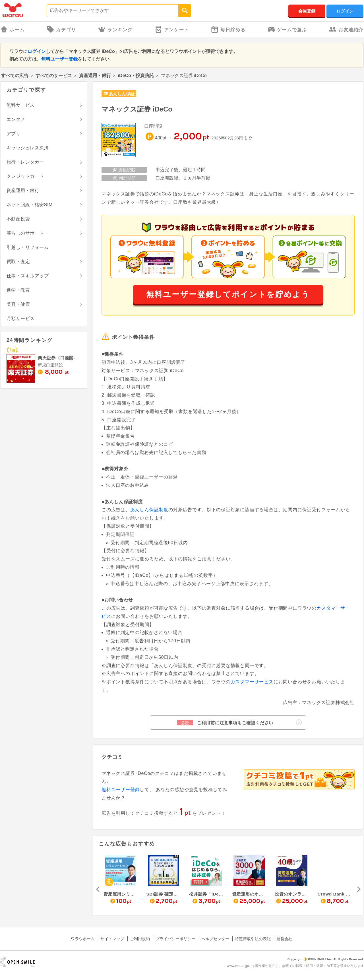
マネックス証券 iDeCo (137, 109)
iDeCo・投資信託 (136, 76)
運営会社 (284, 939)
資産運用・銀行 (95, 76)
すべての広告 (15, 76)
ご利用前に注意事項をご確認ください (239, 722)
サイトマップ (112, 939)
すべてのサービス (54, 76)
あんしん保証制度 (149, 510)
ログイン (345, 11)
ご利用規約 (140, 939)
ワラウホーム (83, 939)
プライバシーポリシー (175, 939)
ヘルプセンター (215, 939)
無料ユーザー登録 (59, 59)
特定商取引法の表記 (253, 939)
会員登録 (307, 11)
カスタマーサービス (252, 682)
